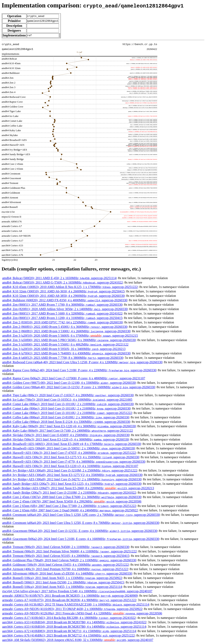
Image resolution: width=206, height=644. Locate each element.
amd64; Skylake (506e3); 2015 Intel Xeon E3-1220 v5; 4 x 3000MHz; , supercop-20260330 (65, 439)
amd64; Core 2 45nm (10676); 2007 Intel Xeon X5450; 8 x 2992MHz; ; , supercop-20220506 (72, 501)
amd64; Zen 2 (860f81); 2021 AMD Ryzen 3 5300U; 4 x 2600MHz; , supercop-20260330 (66, 331)
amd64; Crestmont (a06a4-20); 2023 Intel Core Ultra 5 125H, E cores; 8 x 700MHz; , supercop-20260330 (81, 523)
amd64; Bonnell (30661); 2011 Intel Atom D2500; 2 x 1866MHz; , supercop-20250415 (63, 582)
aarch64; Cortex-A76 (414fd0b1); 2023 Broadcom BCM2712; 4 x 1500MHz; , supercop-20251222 (68, 635)
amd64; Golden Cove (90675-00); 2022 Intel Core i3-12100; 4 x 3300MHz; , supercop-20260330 (69, 383)
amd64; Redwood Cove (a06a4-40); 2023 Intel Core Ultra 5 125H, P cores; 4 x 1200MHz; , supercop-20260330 (82, 362)
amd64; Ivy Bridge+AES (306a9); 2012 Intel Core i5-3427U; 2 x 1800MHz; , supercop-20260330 (72, 479)
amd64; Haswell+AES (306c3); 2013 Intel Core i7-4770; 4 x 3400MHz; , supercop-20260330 (74, 462)
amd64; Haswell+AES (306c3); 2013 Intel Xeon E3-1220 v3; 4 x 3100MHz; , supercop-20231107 (70, 466)
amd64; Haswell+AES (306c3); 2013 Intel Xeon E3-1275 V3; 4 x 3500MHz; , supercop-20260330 (71, 457)
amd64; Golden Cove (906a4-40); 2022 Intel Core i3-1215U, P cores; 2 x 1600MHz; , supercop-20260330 (79, 387)
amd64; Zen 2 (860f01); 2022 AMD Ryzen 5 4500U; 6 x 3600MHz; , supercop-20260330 (65, 327)
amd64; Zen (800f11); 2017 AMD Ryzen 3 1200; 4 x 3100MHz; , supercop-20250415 (62, 318)
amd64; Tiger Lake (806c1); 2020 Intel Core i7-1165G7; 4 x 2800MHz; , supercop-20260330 (68, 395)
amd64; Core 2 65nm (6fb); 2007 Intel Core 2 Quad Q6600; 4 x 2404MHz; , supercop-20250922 (70, 510)
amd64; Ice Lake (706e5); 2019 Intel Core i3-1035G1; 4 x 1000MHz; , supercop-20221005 (67, 400)
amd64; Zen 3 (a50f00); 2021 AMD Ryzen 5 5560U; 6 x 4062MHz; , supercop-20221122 (65, 344)
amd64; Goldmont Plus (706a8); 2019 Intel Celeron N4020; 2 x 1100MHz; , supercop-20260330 (69, 560)
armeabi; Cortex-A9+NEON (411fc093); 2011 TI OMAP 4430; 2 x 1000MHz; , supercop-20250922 (72, 609)
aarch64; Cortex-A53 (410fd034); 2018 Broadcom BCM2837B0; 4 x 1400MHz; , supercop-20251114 (74, 627)
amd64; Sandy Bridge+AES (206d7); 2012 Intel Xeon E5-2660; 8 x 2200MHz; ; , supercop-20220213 (78, 488)
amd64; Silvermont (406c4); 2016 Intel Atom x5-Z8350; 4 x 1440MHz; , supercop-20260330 (67, 573)
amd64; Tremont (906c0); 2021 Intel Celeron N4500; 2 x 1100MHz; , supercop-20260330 (66, 547)
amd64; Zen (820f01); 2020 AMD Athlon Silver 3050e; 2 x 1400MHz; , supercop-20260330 (65, 309)
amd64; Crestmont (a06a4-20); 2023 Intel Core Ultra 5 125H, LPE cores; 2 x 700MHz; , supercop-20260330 (81, 515)
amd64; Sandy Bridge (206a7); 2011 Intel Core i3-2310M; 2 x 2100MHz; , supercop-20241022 (69, 493)
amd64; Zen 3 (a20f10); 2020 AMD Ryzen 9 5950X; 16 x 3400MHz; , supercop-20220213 (64, 349)
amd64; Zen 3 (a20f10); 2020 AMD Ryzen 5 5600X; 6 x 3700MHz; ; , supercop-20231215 (70, 336)
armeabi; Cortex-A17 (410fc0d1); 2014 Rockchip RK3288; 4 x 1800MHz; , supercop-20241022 (69, 618)
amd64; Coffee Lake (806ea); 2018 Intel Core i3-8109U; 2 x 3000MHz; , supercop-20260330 (66, 417)
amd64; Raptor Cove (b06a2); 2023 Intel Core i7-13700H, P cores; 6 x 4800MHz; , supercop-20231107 (74, 378)
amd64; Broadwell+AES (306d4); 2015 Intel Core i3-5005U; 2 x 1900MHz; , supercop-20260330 (68, 448)
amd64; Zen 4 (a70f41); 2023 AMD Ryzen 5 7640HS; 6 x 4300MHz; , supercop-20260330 (66, 353)
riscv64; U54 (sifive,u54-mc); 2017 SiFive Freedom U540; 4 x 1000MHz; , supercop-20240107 (77, 591)
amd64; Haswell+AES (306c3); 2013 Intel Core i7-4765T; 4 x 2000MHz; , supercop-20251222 (69, 453)
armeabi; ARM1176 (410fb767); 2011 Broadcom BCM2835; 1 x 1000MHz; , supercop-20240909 (70, 596)
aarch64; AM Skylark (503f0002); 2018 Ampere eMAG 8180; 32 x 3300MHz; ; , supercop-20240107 (78, 640)
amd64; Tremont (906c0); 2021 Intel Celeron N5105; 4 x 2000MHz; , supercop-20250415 (66, 556)
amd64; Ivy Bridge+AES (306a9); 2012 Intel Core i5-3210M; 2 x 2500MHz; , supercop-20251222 (70, 470)
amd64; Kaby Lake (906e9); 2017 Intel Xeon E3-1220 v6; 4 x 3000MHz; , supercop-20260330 (69, 426)
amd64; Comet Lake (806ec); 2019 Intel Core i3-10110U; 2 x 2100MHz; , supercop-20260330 (68, 404)
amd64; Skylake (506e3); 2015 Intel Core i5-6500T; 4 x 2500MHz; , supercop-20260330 (66, 435)
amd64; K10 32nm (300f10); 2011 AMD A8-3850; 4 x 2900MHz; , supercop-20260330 (63, 296)
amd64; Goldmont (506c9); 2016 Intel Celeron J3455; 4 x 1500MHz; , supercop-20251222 (65, 565)
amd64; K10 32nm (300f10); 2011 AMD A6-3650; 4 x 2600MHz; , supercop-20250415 (63, 291)
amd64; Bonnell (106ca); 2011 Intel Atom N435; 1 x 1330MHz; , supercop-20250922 (62, 578)
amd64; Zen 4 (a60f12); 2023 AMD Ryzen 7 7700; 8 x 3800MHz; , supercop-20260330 (63, 358)
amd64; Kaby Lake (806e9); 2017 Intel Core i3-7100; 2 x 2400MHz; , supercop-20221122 (68, 431)
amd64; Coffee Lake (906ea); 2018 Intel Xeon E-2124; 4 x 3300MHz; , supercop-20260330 (66, 422)
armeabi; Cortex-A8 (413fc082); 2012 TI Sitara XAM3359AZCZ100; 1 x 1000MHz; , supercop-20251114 (76, 604)
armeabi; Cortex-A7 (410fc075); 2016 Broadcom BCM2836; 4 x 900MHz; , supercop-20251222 (69, 600)
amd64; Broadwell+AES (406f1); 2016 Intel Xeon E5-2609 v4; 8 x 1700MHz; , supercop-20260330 (72, 444)
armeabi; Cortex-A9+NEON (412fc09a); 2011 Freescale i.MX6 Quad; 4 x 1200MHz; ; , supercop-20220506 (82, 613)
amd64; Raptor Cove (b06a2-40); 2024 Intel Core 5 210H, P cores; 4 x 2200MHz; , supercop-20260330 (79, 370)
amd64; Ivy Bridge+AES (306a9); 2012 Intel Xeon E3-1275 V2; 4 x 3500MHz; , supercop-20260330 (72, 475)
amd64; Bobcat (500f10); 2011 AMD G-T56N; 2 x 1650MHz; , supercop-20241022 (62, 282)
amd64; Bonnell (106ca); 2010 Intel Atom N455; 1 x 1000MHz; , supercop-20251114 (62, 587)
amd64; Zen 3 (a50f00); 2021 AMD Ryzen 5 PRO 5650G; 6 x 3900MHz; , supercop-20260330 (69, 340)
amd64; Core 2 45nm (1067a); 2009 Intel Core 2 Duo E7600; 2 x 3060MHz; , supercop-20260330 (72, 497)
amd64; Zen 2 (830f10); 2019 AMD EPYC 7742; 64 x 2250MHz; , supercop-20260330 (62, 322)
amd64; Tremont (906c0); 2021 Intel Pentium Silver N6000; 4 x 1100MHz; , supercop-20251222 (69, 551)
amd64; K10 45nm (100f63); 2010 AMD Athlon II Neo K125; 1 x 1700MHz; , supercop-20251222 (70, 287)
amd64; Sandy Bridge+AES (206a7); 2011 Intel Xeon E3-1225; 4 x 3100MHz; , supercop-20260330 (72, 484)
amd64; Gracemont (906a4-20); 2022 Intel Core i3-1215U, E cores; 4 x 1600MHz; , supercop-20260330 (80, 531)
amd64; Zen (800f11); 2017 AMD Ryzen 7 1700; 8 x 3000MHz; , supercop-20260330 (62, 305)
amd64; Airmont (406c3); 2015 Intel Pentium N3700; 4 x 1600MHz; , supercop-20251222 (65, 569)
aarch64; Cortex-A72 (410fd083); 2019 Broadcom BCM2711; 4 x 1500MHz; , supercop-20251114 (69, 631)
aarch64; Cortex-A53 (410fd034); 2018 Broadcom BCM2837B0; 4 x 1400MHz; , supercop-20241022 (74, 622)
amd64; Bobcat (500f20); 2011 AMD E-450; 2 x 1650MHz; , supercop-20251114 (59, 278)
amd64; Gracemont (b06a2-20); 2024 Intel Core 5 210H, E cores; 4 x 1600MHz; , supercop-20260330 (81, 539)
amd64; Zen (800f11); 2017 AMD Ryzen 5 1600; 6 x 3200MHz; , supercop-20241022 (62, 313)
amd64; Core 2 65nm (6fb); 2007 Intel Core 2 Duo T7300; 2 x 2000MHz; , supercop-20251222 (69, 506)
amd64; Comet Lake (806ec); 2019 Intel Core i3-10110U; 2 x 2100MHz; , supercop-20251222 (67, 413)
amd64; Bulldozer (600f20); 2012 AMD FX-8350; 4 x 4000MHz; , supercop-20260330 (65, 300)
